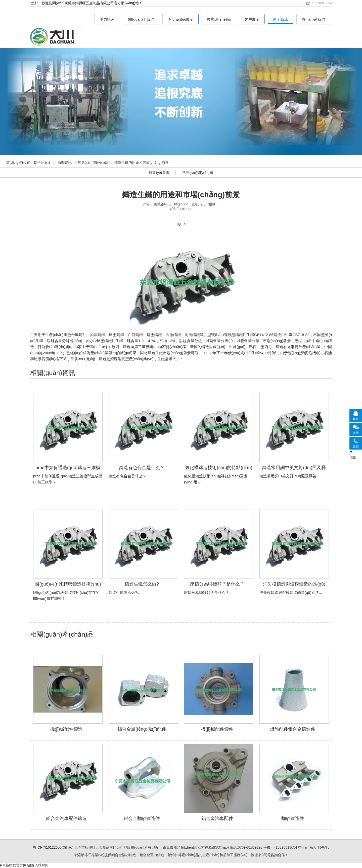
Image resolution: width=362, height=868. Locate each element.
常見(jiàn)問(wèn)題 (93, 162)
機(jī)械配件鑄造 (66, 729)
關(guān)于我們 (141, 19)
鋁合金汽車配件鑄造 (66, 818)
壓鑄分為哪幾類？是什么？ (217, 584)
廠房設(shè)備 (219, 19)
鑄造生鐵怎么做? (142, 584)
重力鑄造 (107, 19)
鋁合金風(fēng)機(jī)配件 (142, 729)
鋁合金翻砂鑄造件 (142, 818)
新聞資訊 (281, 19)
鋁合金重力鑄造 (78, 38)
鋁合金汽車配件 (217, 818)
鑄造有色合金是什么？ (142, 468)
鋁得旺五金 (42, 162)
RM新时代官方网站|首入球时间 (24, 865)
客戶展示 (252, 19)
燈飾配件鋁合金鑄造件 (293, 729)
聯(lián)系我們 (313, 19)
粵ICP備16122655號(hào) (53, 847)
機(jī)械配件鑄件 (217, 729)
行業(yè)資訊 (159, 173)
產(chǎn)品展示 (180, 19)
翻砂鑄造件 (293, 818)
